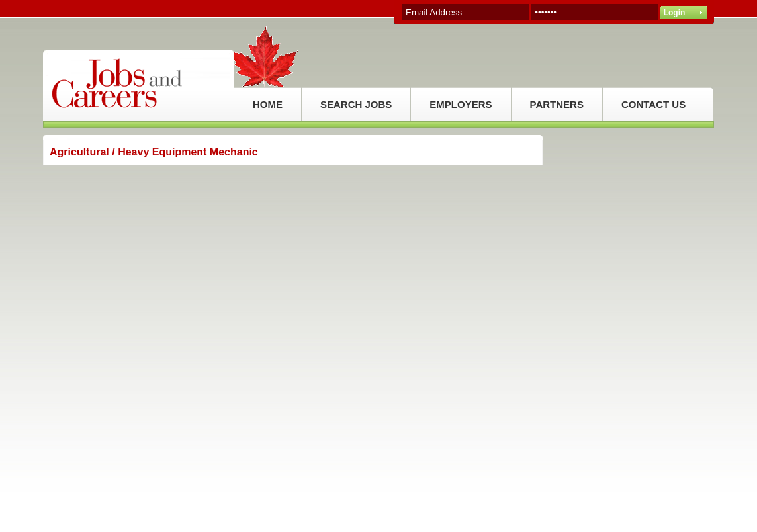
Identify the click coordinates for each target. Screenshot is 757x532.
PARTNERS (557, 104)
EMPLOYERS (461, 104)
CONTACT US (653, 104)
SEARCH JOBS (356, 104)
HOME (268, 104)
